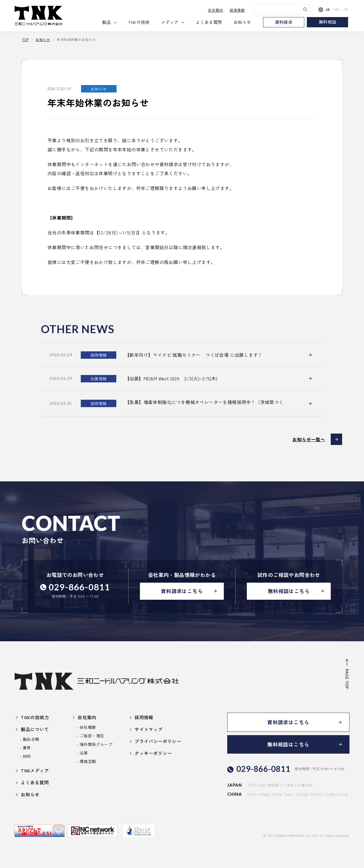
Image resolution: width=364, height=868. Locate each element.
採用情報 (237, 10)
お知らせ (242, 22)
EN (337, 9)
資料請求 (284, 22)
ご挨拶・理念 (92, 735)
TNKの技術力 (35, 717)
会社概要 (88, 727)
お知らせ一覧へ (309, 439)
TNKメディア (35, 770)
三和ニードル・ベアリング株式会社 (39, 16)
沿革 (84, 752)
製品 (106, 22)
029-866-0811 (79, 587)
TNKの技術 (139, 22)
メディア (170, 22)
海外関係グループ (96, 744)
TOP (25, 39)
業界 (27, 747)
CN (346, 9)
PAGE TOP (347, 679)
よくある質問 (209, 22)
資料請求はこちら (182, 591)
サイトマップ (148, 729)
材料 (27, 756)
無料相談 (328, 22)
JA (328, 9)
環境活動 (88, 761)
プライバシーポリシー (158, 741)
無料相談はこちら (289, 591)
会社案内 (216, 10)
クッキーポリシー (153, 753)
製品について (35, 729)
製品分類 (31, 739)
